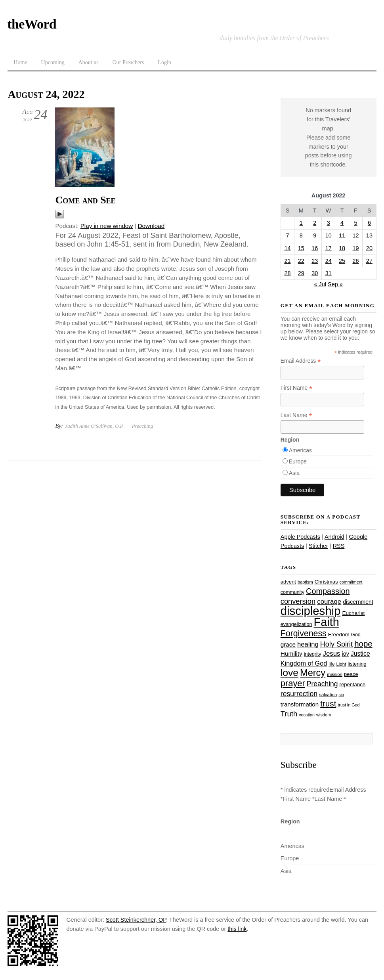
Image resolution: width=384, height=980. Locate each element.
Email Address (301, 361)
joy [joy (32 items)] (346, 654)
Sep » (335, 284)
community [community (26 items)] (292, 592)
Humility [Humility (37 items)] (291, 654)
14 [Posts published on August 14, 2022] (287, 248)
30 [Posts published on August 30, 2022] (315, 273)
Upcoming (53, 62)
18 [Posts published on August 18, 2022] (342, 248)
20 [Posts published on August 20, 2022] (369, 248)
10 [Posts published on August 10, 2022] (329, 235)
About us (89, 62)
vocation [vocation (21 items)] (307, 715)
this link (237, 929)
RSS (339, 546)
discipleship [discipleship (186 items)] (311, 611)
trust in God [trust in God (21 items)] (349, 705)
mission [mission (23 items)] (335, 674)
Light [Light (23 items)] (341, 664)
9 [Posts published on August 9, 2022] (315, 235)
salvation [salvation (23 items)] (328, 695)
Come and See (85, 200)
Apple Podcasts (300, 537)
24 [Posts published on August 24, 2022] (329, 261)
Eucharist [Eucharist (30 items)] (353, 613)
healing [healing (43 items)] (308, 644)
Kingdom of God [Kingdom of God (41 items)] (304, 663)
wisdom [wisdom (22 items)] (324, 715)
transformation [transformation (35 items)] (300, 704)
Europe (298, 461)
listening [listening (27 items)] (357, 664)
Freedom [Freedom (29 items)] (339, 635)
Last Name (296, 415)
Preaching (142, 426)
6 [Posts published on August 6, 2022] (369, 223)
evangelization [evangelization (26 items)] (296, 624)
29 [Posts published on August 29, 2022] (301, 273)
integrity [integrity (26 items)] (313, 654)
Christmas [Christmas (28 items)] (326, 582)
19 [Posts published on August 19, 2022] (355, 248)
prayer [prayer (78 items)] (293, 683)
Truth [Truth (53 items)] (289, 714)
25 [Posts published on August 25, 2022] (342, 261)
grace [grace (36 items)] (288, 644)
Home (20, 62)
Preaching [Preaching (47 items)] (322, 684)
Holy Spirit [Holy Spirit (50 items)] (336, 644)
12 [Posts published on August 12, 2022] (355, 235)
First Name (297, 388)
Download (151, 226)
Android (334, 537)
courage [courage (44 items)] (329, 602)
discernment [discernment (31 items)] (358, 602)
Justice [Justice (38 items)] (360, 654)
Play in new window (107, 226)
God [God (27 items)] (356, 635)
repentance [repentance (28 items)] (352, 684)
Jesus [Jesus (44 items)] (331, 654)
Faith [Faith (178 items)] (327, 622)
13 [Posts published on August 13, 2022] (369, 235)
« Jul (320, 284)
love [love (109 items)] (289, 673)
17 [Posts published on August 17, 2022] (329, 248)
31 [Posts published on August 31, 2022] (329, 273)
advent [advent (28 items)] (288, 582)
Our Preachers (128, 62)
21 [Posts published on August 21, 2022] (287, 261)
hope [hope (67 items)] (363, 644)
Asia (294, 473)
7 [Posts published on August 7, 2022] (287, 235)
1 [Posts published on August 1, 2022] (301, 223)
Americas (300, 450)
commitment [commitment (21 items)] (351, 582)
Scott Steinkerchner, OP (136, 920)
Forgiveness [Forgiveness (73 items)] (304, 634)
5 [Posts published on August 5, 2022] (355, 223)
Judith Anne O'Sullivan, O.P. (94, 426)
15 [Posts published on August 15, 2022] (301, 248)
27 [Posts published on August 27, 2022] (369, 261)
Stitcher (318, 546)
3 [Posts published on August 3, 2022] (329, 223)
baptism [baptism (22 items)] (305, 582)
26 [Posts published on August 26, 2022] (355, 261)
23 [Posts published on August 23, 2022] (315, 261)
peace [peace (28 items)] (351, 674)
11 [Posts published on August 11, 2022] (342, 235)
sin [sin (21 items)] (341, 695)
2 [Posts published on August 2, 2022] (315, 223)
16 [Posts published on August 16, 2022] (315, 248)
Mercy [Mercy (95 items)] (313, 673)
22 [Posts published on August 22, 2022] (301, 261)
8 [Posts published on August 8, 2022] (301, 235)
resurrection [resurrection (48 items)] (299, 694)
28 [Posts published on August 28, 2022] (287, 273)
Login (164, 62)
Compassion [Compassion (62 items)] (328, 591)
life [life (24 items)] (331, 664)
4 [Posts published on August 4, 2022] (342, 223)
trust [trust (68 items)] (328, 703)
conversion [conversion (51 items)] (298, 601)
